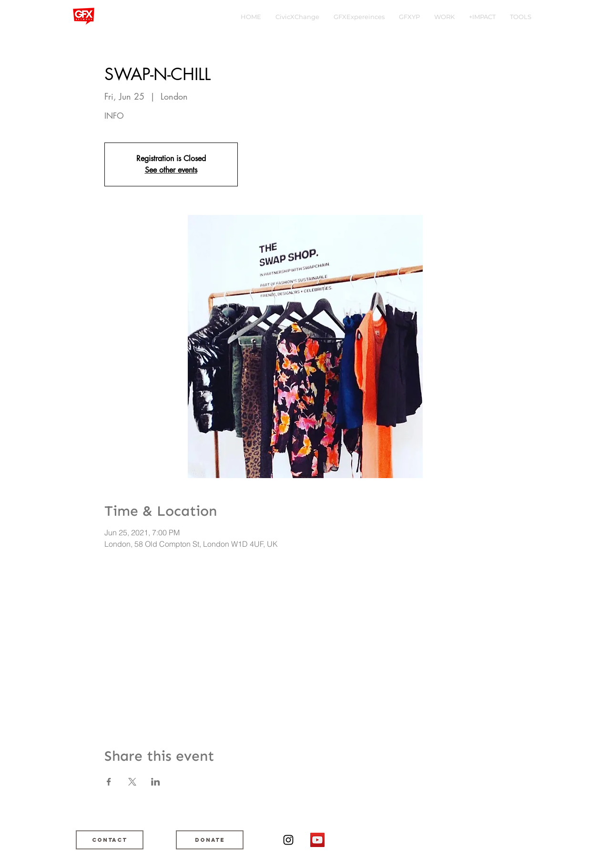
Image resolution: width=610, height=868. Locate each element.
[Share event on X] (132, 782)
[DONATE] (210, 840)
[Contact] (110, 840)
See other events (171, 170)
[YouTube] (317, 840)
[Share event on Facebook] (109, 782)
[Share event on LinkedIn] (156, 782)
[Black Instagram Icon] (288, 840)
